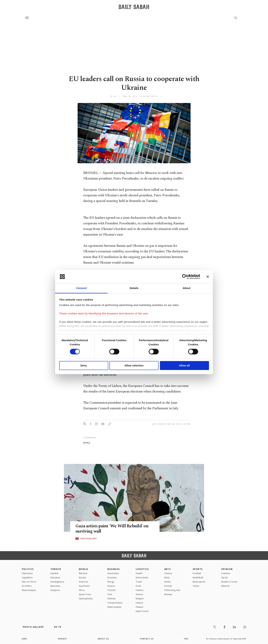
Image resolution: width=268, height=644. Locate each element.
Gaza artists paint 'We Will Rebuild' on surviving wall (112, 529)
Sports (198, 569)
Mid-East (83, 573)
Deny (84, 366)
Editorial (225, 586)
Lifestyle (142, 569)
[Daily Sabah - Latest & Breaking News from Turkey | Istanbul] (134, 7)
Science (139, 594)
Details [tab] (134, 288)
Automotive (113, 573)
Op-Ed (224, 578)
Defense (111, 599)
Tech (110, 594)
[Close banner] (208, 277)
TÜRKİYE (56, 569)
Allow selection (134, 366)
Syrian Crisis (85, 594)
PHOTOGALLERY (89, 539)
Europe (82, 578)
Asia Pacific (84, 586)
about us (103, 639)
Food (138, 586)
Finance (111, 586)
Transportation (115, 603)
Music (167, 578)
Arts (168, 569)
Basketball (198, 578)
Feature (140, 607)
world (87, 443)
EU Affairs (27, 586)
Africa (82, 590)
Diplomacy (27, 573)
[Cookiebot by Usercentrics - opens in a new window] (185, 277)
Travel (139, 582)
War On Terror (29, 582)
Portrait (168, 586)
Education (55, 578)
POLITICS (28, 569)
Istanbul (54, 573)
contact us (147, 639)
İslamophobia (86, 599)
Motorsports (199, 582)
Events (167, 582)
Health (139, 573)
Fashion (140, 590)
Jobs (24, 639)
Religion (140, 599)
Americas (83, 582)
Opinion (227, 569)
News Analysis (29, 590)
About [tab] (187, 288)
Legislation (27, 578)
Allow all (184, 366)
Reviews (168, 594)
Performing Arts (172, 590)
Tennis (196, 586)
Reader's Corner (229, 582)
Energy (111, 582)
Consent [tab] (82, 288)
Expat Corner (142, 611)
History (139, 603)
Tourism (111, 590)
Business (114, 569)
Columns (226, 573)
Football (197, 573)
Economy (112, 578)
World (83, 569)
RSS (186, 639)
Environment (142, 578)
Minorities (55, 586)
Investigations (57, 582)
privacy (62, 639)
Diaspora (55, 590)
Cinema (168, 573)
